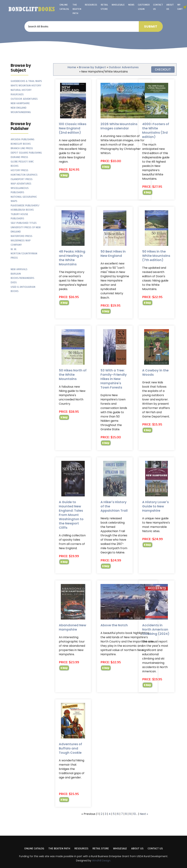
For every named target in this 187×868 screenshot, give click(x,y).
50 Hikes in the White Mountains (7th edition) (156, 256)
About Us (170, 7)
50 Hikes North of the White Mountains (73, 375)
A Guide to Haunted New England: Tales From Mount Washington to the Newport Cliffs (71, 515)
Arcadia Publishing (23, 139)
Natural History (21, 90)
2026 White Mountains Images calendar (119, 126)
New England (19, 108)
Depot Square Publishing (26, 153)
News (131, 5)
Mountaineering (21, 112)
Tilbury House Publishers (19, 216)
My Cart (180, 7)
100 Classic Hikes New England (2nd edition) (73, 128)
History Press (19, 170)
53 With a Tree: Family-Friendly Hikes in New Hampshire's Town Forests (114, 379)
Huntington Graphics (24, 175)
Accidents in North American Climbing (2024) (156, 629)
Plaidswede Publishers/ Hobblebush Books (25, 208)
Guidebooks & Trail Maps (26, 81)
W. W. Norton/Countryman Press (24, 254)
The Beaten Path (77, 9)
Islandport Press (22, 179)
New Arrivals (19, 269)
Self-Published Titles (24, 223)
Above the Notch (114, 625)
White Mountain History (26, 86)
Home (72, 67)
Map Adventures (21, 184)
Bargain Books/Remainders (22, 276)
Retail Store (104, 7)
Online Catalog (64, 7)
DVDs (14, 282)
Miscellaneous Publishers (20, 190)
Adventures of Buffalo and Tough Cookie (70, 748)
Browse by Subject (92, 67)
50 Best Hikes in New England (113, 254)
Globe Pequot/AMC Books (22, 164)
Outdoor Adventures (24, 99)
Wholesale (118, 5)
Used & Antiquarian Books (23, 289)
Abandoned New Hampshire (72, 627)
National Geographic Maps (24, 199)
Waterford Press (21, 236)
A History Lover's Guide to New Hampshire (155, 506)
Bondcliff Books (21, 144)
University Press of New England (26, 230)
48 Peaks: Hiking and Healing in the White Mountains (72, 258)
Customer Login (144, 7)
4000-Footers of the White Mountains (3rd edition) (156, 130)
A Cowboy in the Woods (155, 372)
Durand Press (19, 157)
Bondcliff (32, 9)
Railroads (17, 94)
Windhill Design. (101, 861)
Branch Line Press (22, 148)
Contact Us (158, 7)
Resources (91, 5)
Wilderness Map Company (21, 243)
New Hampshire (20, 103)
